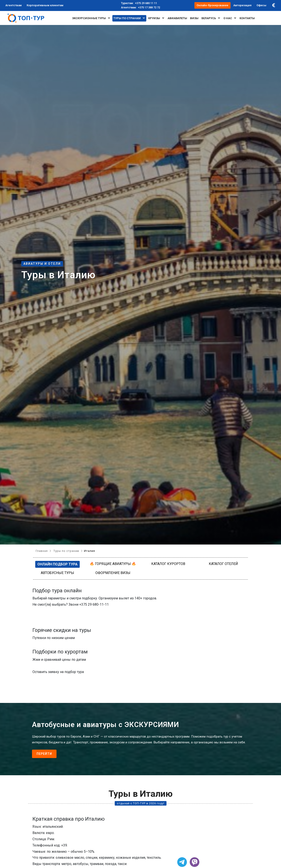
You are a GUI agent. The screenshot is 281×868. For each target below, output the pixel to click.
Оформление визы (113, 573)
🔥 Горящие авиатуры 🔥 (113, 564)
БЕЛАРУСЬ (211, 18)
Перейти (44, 754)
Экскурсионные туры (91, 18)
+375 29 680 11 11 (139, 3)
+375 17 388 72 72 (140, 8)
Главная (42, 551)
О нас (230, 18)
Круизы (156, 18)
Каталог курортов (168, 564)
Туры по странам (129, 18)
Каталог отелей (223, 564)
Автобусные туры (57, 573)
